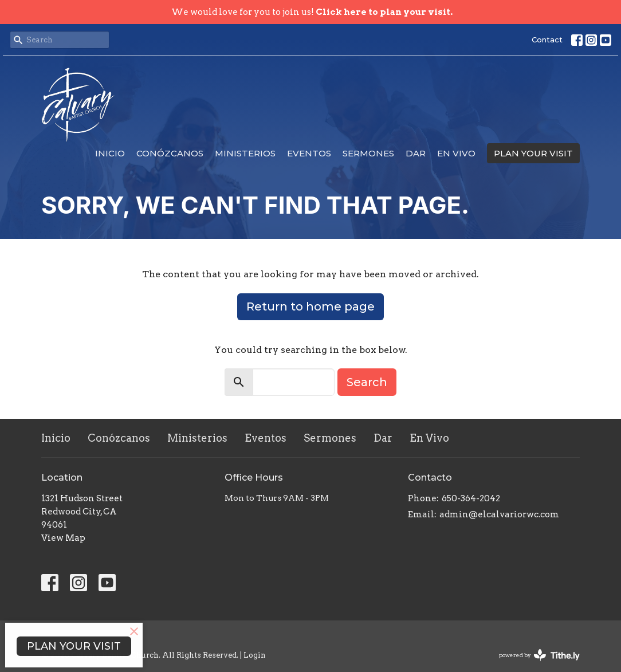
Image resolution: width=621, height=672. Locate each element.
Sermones (368, 153)
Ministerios (245, 153)
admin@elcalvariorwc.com (499, 514)
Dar (416, 153)
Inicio (110, 153)
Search (367, 382)
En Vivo (456, 153)
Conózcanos (170, 153)
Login (255, 655)
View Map (63, 538)
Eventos (309, 153)
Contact (547, 40)
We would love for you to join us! (312, 12)
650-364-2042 (471, 498)
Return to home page (310, 306)
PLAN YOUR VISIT (533, 153)
